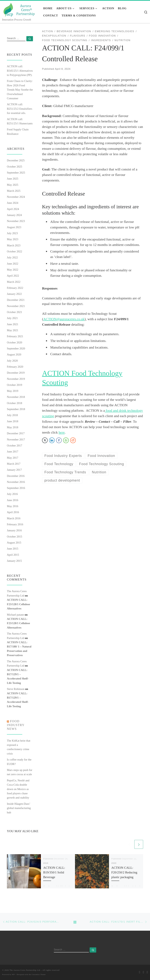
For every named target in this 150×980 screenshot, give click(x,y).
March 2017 (14, 464)
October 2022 (15, 251)
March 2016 (14, 518)
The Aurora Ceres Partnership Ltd (25, 970)
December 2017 (16, 433)
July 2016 (12, 494)
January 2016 (14, 530)
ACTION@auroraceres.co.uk (64, 319)
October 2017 (15, 446)
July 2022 (12, 257)
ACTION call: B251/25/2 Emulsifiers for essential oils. (20, 109)
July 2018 (12, 415)
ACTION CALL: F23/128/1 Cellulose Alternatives (18, 604)
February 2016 (15, 524)
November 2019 (16, 379)
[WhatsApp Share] (66, 440)
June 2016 (13, 500)
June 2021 (13, 324)
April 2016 (13, 512)
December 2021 (16, 300)
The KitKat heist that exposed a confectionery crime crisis (19, 747)
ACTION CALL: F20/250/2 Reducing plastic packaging (124, 872)
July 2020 (12, 361)
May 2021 (13, 330)
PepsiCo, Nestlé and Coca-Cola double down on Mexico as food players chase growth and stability (18, 789)
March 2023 (14, 245)
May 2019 (13, 391)
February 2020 (15, 367)
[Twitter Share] (45, 440)
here (62, 432)
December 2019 (16, 373)
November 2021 (16, 306)
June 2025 (13, 179)
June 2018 (13, 421)
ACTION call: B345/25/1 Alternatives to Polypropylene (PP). (20, 71)
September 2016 (16, 488)
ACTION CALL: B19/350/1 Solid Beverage (54, 872)
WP (13, 974)
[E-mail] (140, 972)
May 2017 (13, 458)
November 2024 (16, 197)
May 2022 (13, 270)
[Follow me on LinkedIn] (147, 972)
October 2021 (15, 312)
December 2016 (16, 476)
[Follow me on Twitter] (143, 972)
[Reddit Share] (73, 440)
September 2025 (16, 173)
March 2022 (14, 282)
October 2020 (15, 342)
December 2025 (16, 160)
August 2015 (14, 543)
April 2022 (13, 276)
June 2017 (13, 452)
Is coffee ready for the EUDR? (19, 762)
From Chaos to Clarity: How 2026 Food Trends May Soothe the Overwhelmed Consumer (20, 90)
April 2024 (13, 209)
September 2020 (16, 348)
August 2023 (14, 227)
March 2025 (14, 191)
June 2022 (13, 264)
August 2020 (14, 354)
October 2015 (15, 537)
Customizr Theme (39, 974)
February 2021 (15, 336)
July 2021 (12, 318)
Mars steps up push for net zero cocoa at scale (20, 772)
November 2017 (16, 439)
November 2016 (16, 482)
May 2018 (13, 427)
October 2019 (15, 385)
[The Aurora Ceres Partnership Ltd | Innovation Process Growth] (21, 9)
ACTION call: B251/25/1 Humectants (20, 121)
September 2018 (16, 409)
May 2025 (13, 185)
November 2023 (16, 221)
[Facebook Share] (59, 440)
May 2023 (13, 239)
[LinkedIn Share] (52, 440)
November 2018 (16, 397)
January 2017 (14, 470)
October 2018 (15, 403)
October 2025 (15, 167)
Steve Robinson (16, 689)
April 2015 (13, 555)
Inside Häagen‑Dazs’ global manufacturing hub (19, 808)
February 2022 (15, 288)
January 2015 (14, 561)
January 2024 (14, 215)
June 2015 (13, 549)
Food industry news (16, 725)
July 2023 (12, 233)
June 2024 (13, 203)
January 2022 (14, 294)
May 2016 (13, 506)
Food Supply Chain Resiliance (18, 132)
